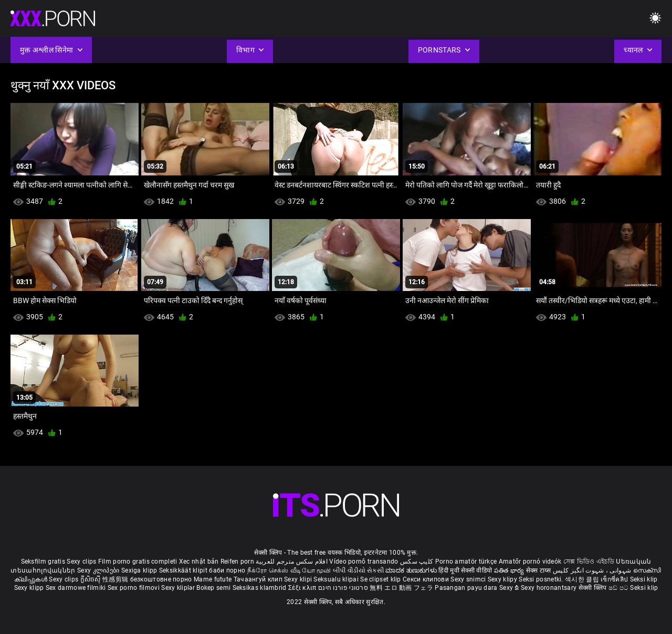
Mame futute (213, 579)
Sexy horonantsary (549, 588)
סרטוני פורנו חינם (343, 588)
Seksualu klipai (337, 579)
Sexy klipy (503, 579)
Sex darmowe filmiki (76, 588)
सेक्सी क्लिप (594, 588)
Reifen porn (237, 562)
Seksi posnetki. (542, 579)
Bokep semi (213, 588)
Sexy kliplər (179, 588)
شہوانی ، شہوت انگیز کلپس (593, 570)
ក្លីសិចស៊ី (92, 579)
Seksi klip (644, 579)
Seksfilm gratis (43, 562)
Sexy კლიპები (99, 570)
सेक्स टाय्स (539, 570)
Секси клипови (427, 579)
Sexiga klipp (140, 570)
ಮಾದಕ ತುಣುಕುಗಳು (412, 570)
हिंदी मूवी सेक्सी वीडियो (465, 570)
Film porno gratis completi (138, 562)
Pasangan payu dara (467, 588)
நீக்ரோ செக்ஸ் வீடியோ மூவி (289, 570)
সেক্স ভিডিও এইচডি (589, 562)
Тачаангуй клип (259, 579)
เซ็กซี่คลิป (615, 579)
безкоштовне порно (161, 579)
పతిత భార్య (510, 570)
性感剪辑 (116, 579)
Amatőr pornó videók (530, 562)
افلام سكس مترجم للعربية (292, 562)
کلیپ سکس (417, 562)
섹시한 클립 (583, 579)
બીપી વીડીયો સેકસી (358, 570)
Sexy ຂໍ (510, 588)
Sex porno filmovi (134, 588)
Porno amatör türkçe (466, 562)
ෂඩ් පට (619, 588)
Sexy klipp (30, 588)
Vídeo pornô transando (364, 562)
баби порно (227, 570)
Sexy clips (82, 562)
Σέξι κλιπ (303, 588)
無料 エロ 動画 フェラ (401, 588)
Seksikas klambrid (260, 588)
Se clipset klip (381, 579)
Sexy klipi (299, 579)
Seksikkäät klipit (184, 570)
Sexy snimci (469, 579)
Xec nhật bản (199, 562)
